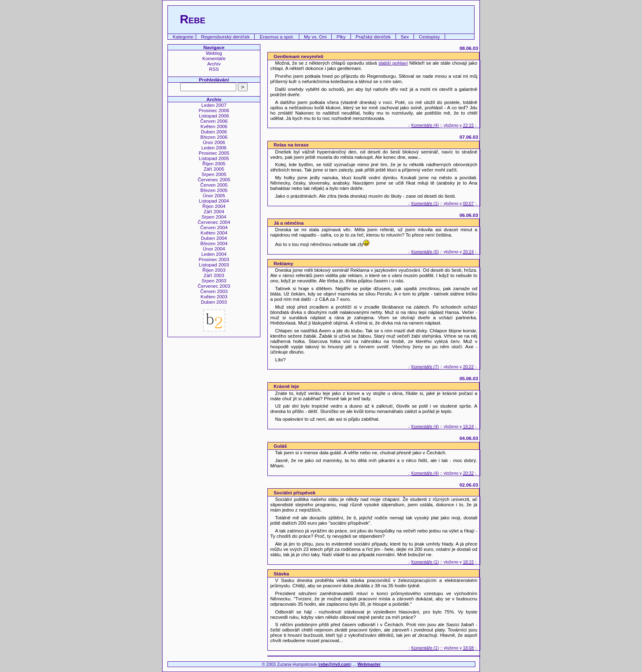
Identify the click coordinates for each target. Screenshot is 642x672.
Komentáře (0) (425, 252)
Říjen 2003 (214, 270)
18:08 (468, 648)
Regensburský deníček (225, 37)
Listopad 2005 (214, 158)
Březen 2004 (214, 243)
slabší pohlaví (393, 63)
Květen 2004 (214, 233)
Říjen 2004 (214, 206)
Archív (214, 64)
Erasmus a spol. (277, 37)
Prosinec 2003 (214, 259)
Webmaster (369, 664)
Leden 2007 (214, 105)
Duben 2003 (214, 302)
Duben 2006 (214, 132)
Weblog (214, 53)
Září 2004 (214, 211)
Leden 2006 (214, 148)
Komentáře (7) (425, 367)
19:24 (468, 426)
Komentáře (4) (425, 125)
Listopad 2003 (214, 265)
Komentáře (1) (425, 203)
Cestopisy (429, 37)
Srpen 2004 (214, 217)
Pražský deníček (373, 37)
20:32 (468, 473)
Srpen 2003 (214, 281)
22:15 (468, 125)
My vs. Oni (315, 37)
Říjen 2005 (214, 163)
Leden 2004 (214, 254)
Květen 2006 (214, 126)
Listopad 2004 (214, 201)
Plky (341, 37)
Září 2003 (214, 275)
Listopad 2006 (214, 116)
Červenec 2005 (214, 179)
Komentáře (214, 58)
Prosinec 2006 (214, 110)
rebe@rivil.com (335, 664)
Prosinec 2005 (214, 153)
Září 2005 (214, 169)
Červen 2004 (214, 227)
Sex (405, 37)
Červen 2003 (214, 291)
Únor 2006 (214, 142)
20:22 (468, 367)
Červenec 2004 (214, 222)
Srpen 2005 (214, 174)
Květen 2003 (214, 297)
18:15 (468, 562)
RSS (214, 69)
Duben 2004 (214, 238)
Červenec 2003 (214, 286)
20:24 (468, 252)
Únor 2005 (214, 195)
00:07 (468, 203)
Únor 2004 (214, 249)
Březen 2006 (214, 137)
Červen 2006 (214, 121)
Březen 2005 (214, 190)
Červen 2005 (214, 185)
